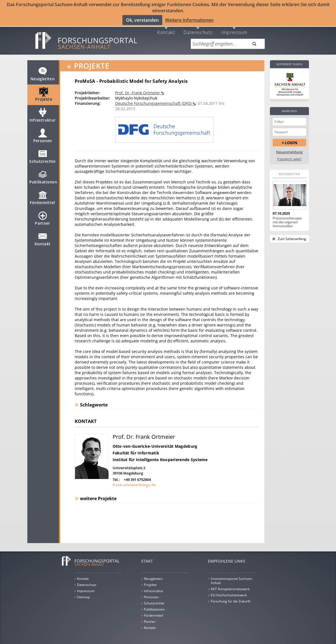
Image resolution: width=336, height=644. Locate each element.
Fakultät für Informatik (136, 449)
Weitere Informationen (189, 20)
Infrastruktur (43, 114)
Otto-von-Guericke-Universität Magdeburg (155, 443)
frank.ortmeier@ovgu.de (134, 481)
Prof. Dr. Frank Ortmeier (138, 89)
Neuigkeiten (43, 73)
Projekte (44, 93)
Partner (42, 217)
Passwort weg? (289, 155)
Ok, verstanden (142, 20)
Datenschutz (198, 28)
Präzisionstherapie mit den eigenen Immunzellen (287, 219)
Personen (43, 135)
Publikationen (43, 176)
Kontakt (166, 28)
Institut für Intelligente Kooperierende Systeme (160, 456)
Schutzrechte (42, 155)
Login (291, 139)
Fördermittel (42, 197)
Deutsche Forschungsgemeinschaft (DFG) (154, 100)
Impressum (234, 28)
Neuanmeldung (289, 148)
